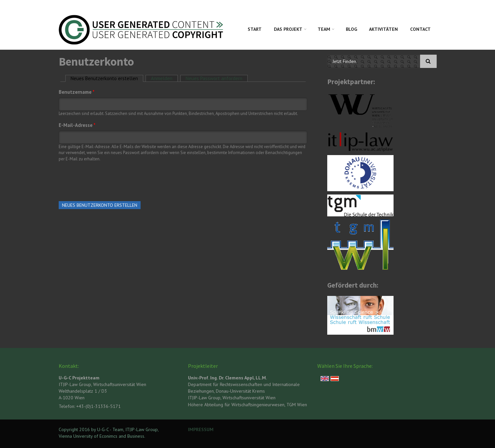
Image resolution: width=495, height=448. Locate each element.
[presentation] (109, 180)
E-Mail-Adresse (77, 125)
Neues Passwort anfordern (214, 78)
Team (324, 29)
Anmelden (162, 78)
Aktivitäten (383, 29)
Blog (351, 29)
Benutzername (77, 92)
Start (255, 29)
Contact (420, 29)
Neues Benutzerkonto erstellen (107, 78)
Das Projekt (288, 29)
